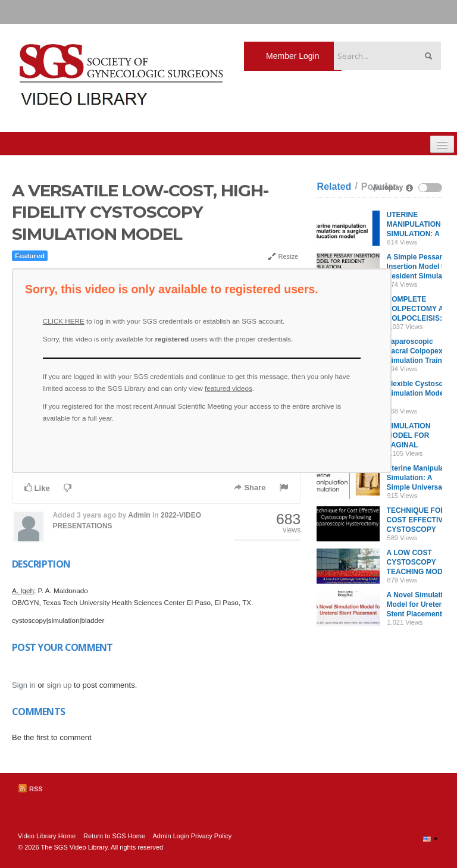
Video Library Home (47, 836)
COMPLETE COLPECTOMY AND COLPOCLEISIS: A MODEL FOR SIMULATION (420, 318)
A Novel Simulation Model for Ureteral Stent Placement (419, 604)
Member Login (293, 56)
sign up (60, 685)
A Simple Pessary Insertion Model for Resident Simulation (421, 267)
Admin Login (170, 836)
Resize (283, 256)
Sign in (24, 685)
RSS (30, 789)
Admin (139, 515)
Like (37, 488)
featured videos (228, 388)
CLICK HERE (64, 321)
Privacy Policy (211, 836)
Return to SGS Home (114, 836)
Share (250, 488)
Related (334, 187)
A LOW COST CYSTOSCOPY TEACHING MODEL (419, 562)
